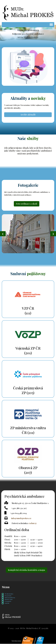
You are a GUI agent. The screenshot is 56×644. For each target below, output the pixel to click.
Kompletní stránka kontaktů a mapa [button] (27, 570)
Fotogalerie (6, 602)
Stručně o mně (7, 600)
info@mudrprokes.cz (21, 518)
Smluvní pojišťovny (8, 598)
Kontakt (6, 603)
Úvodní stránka (8, 594)
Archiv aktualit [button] (28, 115)
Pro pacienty (7, 596)
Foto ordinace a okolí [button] (27, 204)
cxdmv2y (33, 523)
